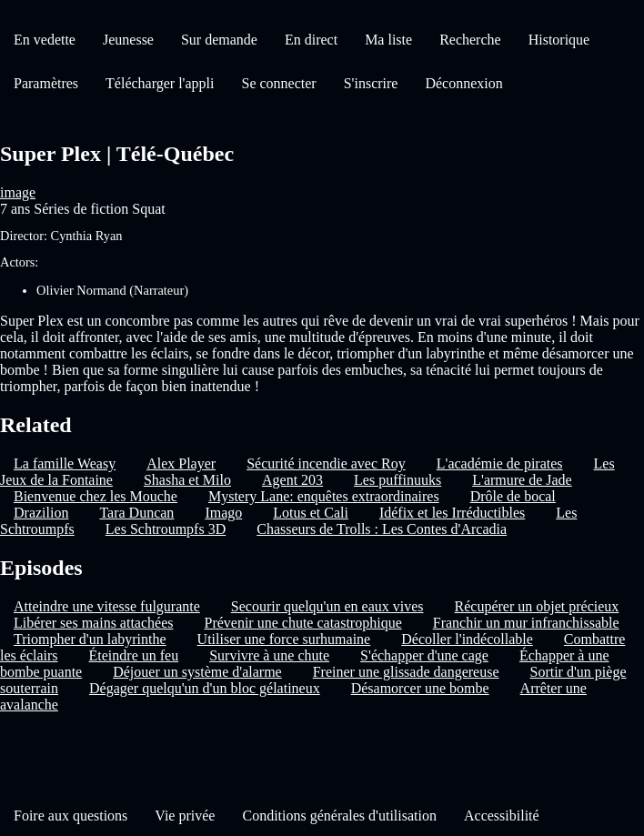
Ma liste (388, 40)
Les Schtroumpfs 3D (166, 529)
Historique (559, 40)
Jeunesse (128, 40)
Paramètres (46, 83)
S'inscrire (371, 83)
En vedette (45, 40)
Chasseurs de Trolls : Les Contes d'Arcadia (382, 529)
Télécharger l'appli (160, 83)
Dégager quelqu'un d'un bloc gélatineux (205, 688)
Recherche (470, 40)
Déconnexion (463, 83)
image (18, 192)
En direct (311, 40)
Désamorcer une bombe (420, 688)
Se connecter (279, 83)
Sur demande (219, 40)
